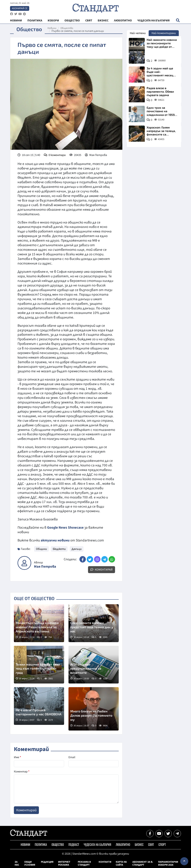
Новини (52, 28)
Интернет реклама (64, 863)
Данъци (77, 549)
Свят (151, 845)
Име (17, 757)
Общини (41, 549)
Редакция (47, 862)
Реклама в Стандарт (84, 863)
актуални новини (55, 540)
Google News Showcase (65, 528)
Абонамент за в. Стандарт (143, 863)
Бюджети (59, 549)
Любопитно (123, 845)
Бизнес (139, 845)
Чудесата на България (97, 845)
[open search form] (178, 20)
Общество (67, 28)
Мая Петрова (45, 567)
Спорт (162, 845)
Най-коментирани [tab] (164, 33)
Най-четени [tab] (138, 33)
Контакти (105, 862)
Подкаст (74, 845)
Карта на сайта (121, 863)
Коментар (22, 772)
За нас (17, 863)
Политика (41, 845)
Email (72, 757)
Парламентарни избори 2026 (168, 863)
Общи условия (30, 863)
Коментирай (102, 570)
